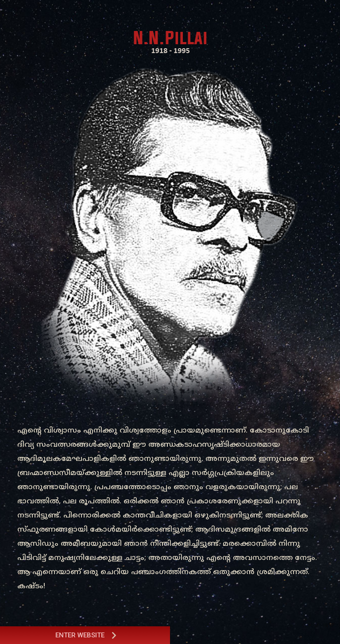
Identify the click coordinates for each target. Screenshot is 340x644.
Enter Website (86, 635)
